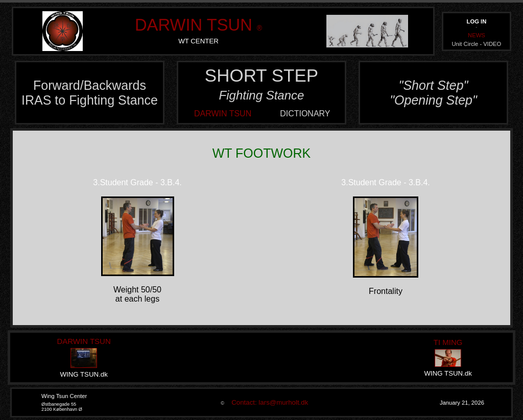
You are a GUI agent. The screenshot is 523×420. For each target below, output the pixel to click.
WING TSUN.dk (84, 374)
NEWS (477, 35)
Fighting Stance (262, 95)
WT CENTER (198, 41)
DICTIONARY (305, 114)
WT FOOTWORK (262, 153)
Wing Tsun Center (64, 396)
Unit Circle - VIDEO (476, 44)
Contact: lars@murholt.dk (267, 402)
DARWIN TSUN (194, 25)
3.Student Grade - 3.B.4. (137, 182)
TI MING (448, 342)
